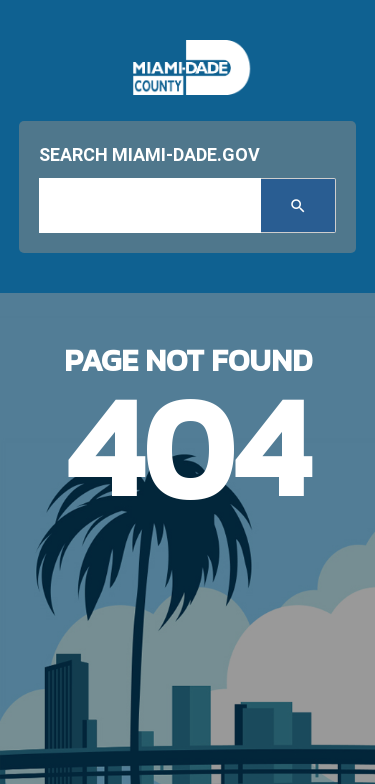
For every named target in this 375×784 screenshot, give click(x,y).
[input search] (150, 205)
